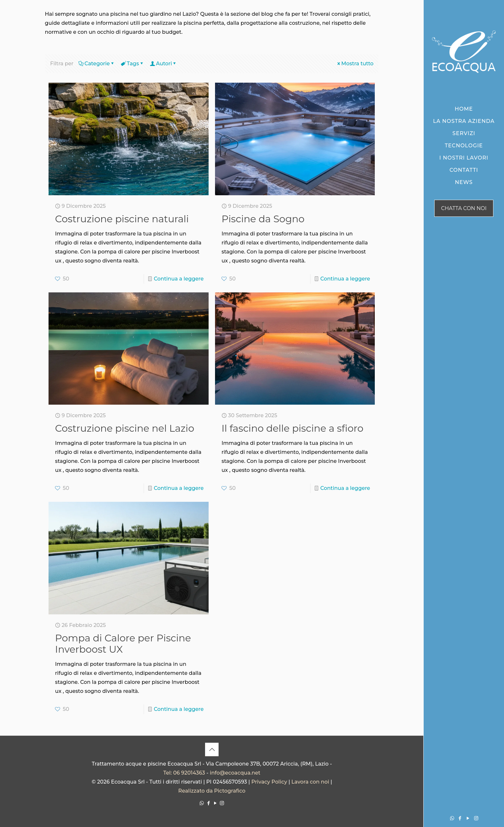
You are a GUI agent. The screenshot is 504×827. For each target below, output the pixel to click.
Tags (133, 64)
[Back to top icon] (212, 749)
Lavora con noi (310, 782)
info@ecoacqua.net (235, 773)
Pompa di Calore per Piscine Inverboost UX (123, 644)
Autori (163, 64)
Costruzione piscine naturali (122, 219)
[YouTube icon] (468, 818)
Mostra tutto (355, 64)
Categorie (97, 64)
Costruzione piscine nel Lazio (125, 428)
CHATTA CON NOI (464, 208)
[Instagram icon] (476, 818)
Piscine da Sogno (263, 219)
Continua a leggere (179, 279)
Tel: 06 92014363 (184, 773)
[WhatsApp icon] (452, 818)
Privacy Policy (269, 782)
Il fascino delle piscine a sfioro (292, 428)
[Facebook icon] (460, 818)
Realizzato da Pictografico (212, 791)
